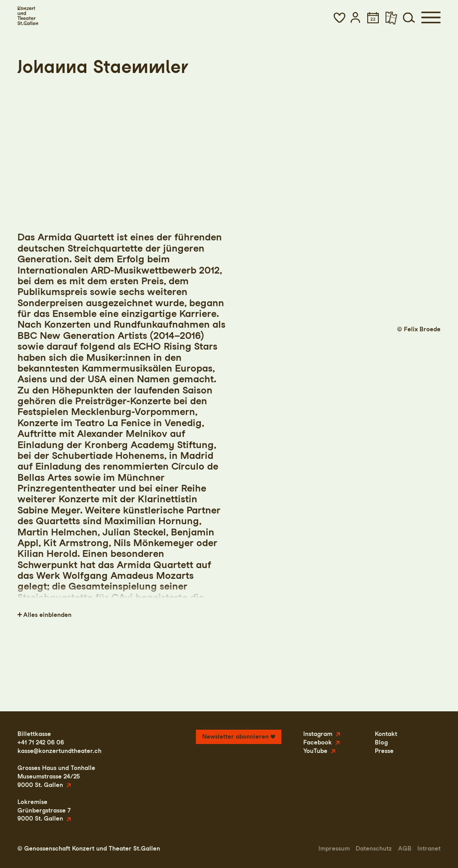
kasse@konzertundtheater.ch (59, 751)
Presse (384, 751)
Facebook (318, 742)
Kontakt (386, 734)
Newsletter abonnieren (235, 736)
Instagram (318, 734)
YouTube (315, 751)
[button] (339, 17)
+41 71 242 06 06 (41, 742)
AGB (405, 848)
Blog (381, 742)
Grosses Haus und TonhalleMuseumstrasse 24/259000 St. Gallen (56, 776)
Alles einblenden (47, 615)
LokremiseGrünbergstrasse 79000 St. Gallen (44, 810)
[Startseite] (28, 16)
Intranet (429, 848)
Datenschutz (374, 848)
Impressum (334, 848)
